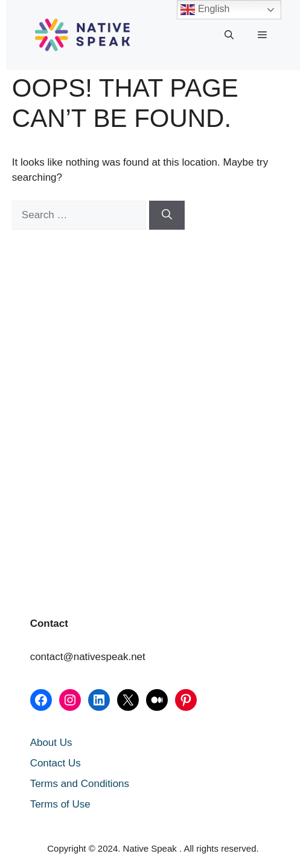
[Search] (167, 215)
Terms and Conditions (80, 784)
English (205, 10)
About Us (51, 743)
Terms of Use (60, 804)
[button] (229, 35)
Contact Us (56, 763)
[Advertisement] (72, 321)
